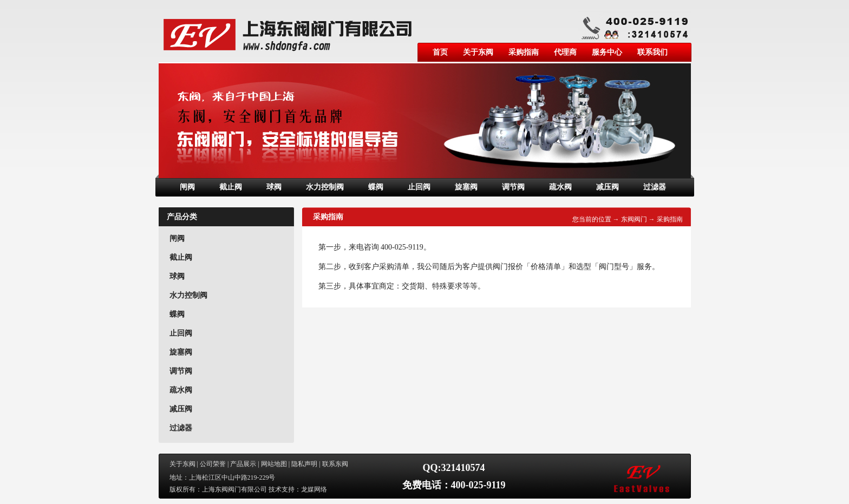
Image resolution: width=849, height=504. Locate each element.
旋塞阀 (466, 187)
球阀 (274, 187)
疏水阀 (560, 187)
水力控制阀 (325, 187)
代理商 (565, 52)
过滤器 (655, 187)
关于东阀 (478, 52)
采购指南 (524, 52)
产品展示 (243, 464)
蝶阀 (376, 187)
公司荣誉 (213, 464)
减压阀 (608, 187)
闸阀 (187, 187)
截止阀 (231, 187)
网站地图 (274, 464)
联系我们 (652, 52)
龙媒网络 (314, 489)
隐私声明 (304, 464)
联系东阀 (335, 464)
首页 (440, 52)
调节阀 (513, 187)
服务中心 (607, 52)
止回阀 (419, 187)
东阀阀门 (634, 219)
